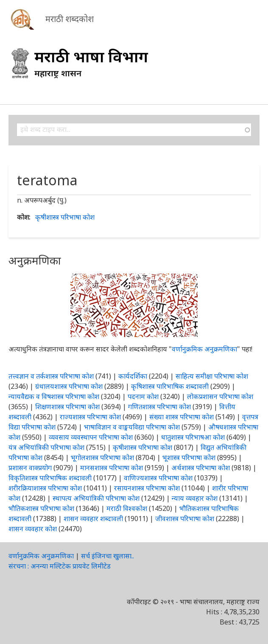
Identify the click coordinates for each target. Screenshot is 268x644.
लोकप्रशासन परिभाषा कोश (220, 396)
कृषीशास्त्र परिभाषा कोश (65, 217)
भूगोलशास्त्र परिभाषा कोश (102, 457)
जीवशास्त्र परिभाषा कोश (185, 519)
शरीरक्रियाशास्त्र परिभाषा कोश (45, 488)
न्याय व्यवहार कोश (195, 498)
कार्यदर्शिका (133, 376)
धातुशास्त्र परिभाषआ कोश (193, 437)
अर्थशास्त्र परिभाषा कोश (201, 468)
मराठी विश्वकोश (127, 508)
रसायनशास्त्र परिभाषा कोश (147, 488)
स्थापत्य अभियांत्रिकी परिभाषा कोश (96, 498)
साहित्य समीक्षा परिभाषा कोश (212, 376)
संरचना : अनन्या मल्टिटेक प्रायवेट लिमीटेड (60, 566)
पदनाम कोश (143, 396)
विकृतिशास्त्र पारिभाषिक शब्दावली (51, 478)
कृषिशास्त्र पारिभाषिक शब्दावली (170, 386)
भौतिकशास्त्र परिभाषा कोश (41, 508)
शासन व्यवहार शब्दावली (93, 519)
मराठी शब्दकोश (70, 19)
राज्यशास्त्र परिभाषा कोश (90, 417)
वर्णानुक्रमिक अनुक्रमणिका (204, 349)
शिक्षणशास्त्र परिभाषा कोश (67, 407)
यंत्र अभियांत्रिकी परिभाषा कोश (46, 447)
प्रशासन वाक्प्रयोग (30, 468)
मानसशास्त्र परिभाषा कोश (112, 468)
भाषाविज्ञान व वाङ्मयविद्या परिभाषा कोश (132, 427)
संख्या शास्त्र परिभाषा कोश (181, 417)
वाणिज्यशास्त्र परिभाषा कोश (158, 478)
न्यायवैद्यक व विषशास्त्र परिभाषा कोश (54, 396)
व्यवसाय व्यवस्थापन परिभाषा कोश (91, 437)
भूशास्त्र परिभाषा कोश (189, 457)
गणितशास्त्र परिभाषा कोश (159, 407)
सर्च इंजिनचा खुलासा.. (107, 556)
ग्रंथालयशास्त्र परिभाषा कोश (69, 386)
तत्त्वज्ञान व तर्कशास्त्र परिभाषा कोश (51, 376)
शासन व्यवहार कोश (33, 529)
